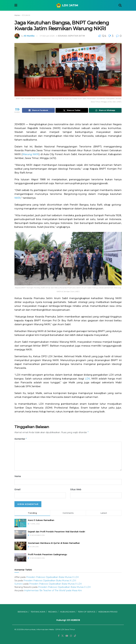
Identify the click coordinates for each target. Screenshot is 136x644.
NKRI (18, 198)
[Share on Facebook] (38, 110)
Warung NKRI (31, 154)
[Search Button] (120, 5)
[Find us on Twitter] (62, 636)
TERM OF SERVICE (87, 612)
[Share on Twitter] (72, 110)
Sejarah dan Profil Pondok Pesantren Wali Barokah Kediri (56, 532)
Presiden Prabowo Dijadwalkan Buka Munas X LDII (53, 577)
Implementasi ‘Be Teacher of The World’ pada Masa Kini (53, 590)
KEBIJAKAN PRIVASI (108, 612)
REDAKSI (53, 612)
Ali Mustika (29, 36)
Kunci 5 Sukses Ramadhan (41, 520)
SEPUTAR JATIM (76, 36)
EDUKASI (26, 15)
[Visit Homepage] (68, 5)
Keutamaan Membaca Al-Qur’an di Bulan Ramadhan (54, 543)
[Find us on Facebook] (59, 636)
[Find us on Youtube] (67, 636)
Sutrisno (19, 584)
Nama (18, 476)
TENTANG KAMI (38, 612)
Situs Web (76, 489)
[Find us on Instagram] (71, 636)
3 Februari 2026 (47, 36)
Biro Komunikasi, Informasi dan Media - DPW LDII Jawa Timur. (48, 629)
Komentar (21, 439)
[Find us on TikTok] (75, 636)
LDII (87, 379)
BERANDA (23, 612)
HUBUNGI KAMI (67, 612)
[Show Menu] (16, 5)
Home (17, 15)
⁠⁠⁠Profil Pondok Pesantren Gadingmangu (47, 554)
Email (17, 489)
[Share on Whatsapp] (105, 110)
